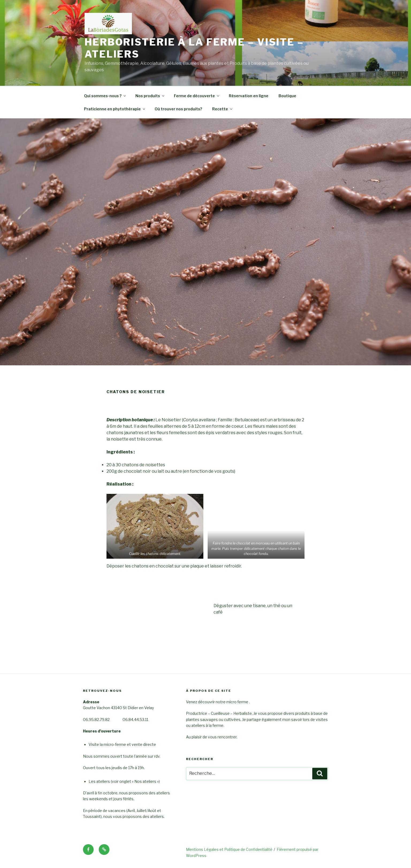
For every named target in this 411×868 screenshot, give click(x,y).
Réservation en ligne (249, 96)
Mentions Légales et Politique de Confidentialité (229, 849)
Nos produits (150, 96)
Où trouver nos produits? (178, 109)
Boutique (287, 96)
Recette (223, 109)
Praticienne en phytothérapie (115, 109)
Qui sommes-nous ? (105, 96)
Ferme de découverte (197, 96)
